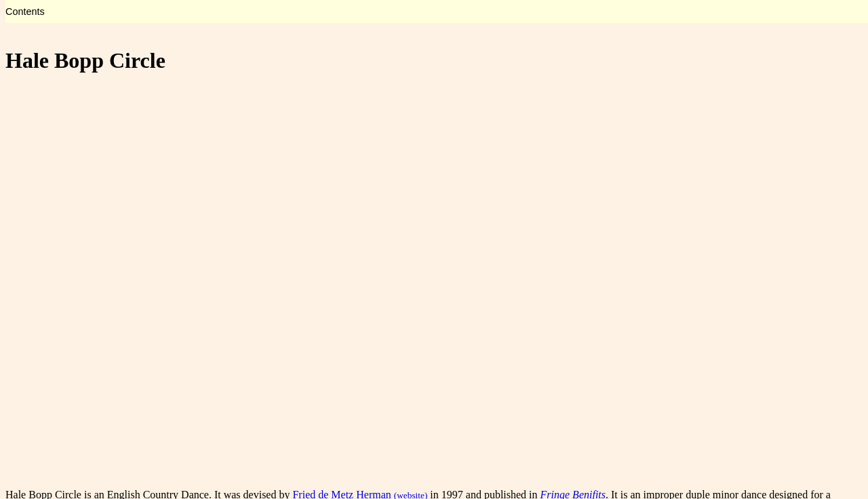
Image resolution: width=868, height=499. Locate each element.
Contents (25, 12)
